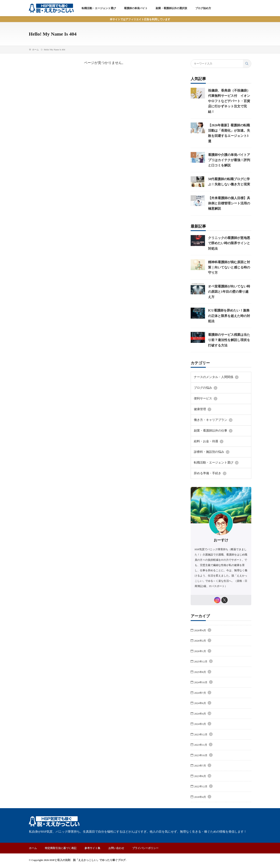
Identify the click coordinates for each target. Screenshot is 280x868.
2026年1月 (203, 652)
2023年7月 (203, 767)
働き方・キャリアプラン (211, 423)
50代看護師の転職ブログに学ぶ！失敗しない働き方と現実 (228, 184)
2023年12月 (203, 736)
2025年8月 (203, 673)
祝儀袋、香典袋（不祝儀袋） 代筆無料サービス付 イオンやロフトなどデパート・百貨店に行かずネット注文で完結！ (230, 101)
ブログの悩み (204, 392)
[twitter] (225, 601)
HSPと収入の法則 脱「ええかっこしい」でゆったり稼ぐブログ (88, 861)
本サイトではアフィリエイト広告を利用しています (140, 19)
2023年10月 (203, 757)
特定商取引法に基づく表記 (61, 849)
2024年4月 (203, 715)
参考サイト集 (92, 849)
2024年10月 (203, 684)
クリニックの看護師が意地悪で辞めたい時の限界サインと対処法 (228, 248)
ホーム (35, 50)
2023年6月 (203, 777)
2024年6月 (203, 704)
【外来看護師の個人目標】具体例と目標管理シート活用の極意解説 (228, 208)
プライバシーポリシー (145, 849)
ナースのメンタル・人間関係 (214, 382)
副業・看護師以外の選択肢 (171, 8)
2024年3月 (203, 725)
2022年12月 (203, 788)
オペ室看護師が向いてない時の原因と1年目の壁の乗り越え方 (229, 297)
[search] (247, 64)
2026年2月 (203, 642)
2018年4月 (203, 798)
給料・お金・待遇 (207, 444)
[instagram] (217, 601)
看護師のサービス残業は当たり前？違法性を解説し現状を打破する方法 (228, 345)
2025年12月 (203, 663)
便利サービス (204, 403)
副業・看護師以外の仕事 (211, 433)
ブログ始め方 (203, 8)
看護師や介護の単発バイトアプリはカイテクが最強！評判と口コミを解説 (228, 160)
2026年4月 (203, 632)
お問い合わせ (116, 849)
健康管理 (202, 413)
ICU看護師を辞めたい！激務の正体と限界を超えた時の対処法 (229, 321)
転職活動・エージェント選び (99, 8)
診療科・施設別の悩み (210, 454)
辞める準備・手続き (208, 474)
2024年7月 (203, 694)
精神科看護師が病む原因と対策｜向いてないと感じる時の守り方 (228, 272)
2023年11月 (203, 746)
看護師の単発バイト (136, 8)
